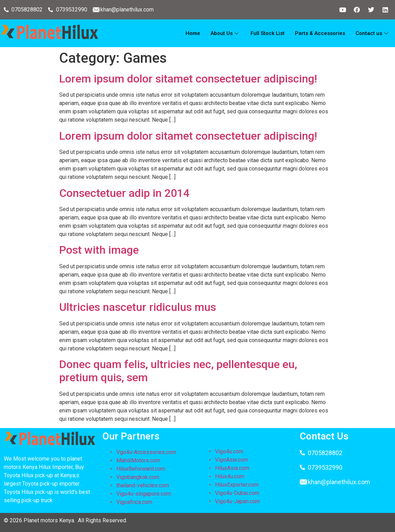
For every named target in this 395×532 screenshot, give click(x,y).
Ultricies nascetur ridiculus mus (138, 307)
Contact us (373, 33)
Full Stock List (268, 33)
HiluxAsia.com (232, 468)
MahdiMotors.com (138, 460)
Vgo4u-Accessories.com (146, 452)
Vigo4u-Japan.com (237, 501)
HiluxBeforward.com (141, 469)
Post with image (99, 250)
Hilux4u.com (230, 476)
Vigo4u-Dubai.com (237, 493)
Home (193, 33)
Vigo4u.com (229, 451)
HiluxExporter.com (237, 485)
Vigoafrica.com (134, 502)
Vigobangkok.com (138, 477)
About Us (225, 33)
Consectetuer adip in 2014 (124, 193)
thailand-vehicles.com (143, 485)
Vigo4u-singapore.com (144, 494)
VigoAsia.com (232, 460)
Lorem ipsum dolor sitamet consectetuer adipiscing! (188, 79)
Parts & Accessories (320, 33)
